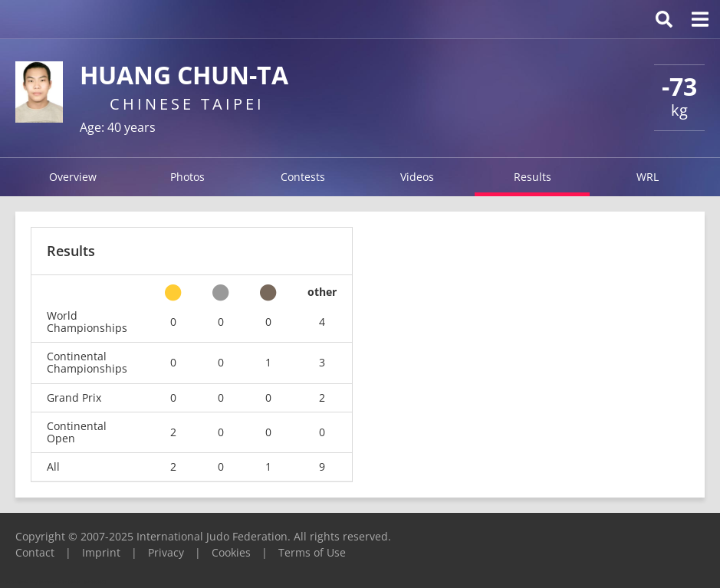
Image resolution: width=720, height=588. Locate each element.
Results (533, 177)
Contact (35, 552)
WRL (648, 177)
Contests (303, 177)
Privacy (166, 552)
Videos (417, 177)
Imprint (101, 552)
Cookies (231, 552)
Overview (73, 177)
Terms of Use (312, 552)
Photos (187, 177)
